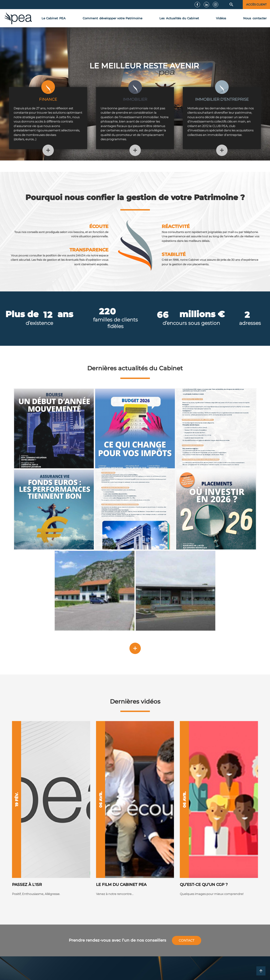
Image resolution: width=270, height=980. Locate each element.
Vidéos (221, 18)
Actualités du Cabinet (179, 18)
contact (255, 18)
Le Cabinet (54, 18)
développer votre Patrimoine (113, 18)
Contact (187, 940)
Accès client (256, 4)
